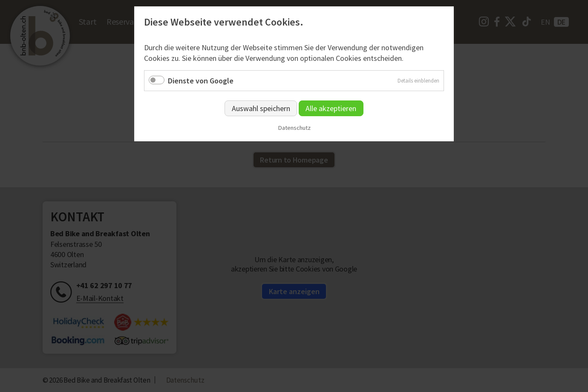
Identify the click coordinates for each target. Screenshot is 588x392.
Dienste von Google (201, 81)
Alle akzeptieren (331, 108)
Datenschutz (294, 128)
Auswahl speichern (261, 108)
